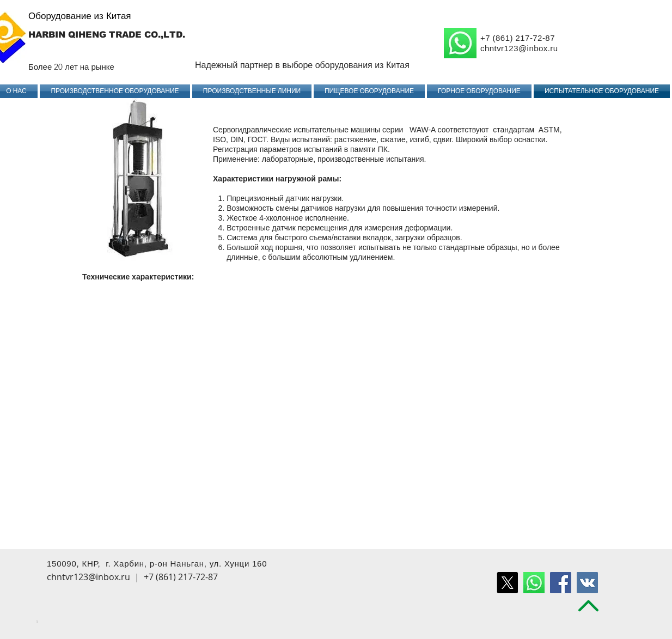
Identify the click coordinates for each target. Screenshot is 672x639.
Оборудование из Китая (80, 16)
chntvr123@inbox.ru (519, 48)
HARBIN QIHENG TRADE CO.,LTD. (107, 35)
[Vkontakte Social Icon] (587, 583)
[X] (507, 583)
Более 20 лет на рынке (71, 67)
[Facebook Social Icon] (561, 583)
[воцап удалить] (534, 583)
